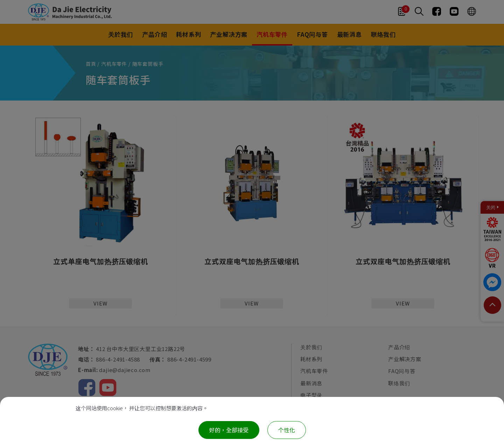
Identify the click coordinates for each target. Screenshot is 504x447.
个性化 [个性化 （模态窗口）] (287, 430)
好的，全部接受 (229, 430)
